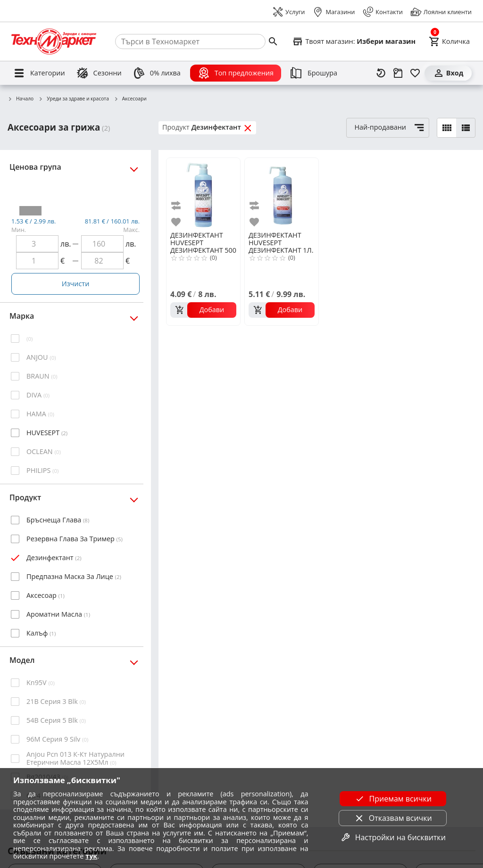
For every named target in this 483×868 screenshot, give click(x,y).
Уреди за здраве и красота (74, 99)
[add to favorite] (177, 222)
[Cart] (449, 41)
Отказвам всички (393, 818)
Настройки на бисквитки (393, 837)
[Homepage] (54, 41)
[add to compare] (177, 206)
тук (91, 856)
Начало (21, 99)
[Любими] (415, 73)
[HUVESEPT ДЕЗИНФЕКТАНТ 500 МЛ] (203, 194)
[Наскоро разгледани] (381, 73)
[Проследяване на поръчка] (398, 73)
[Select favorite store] (354, 41)
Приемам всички (393, 799)
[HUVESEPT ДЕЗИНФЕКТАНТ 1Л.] (282, 194)
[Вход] (448, 73)
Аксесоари (130, 99)
